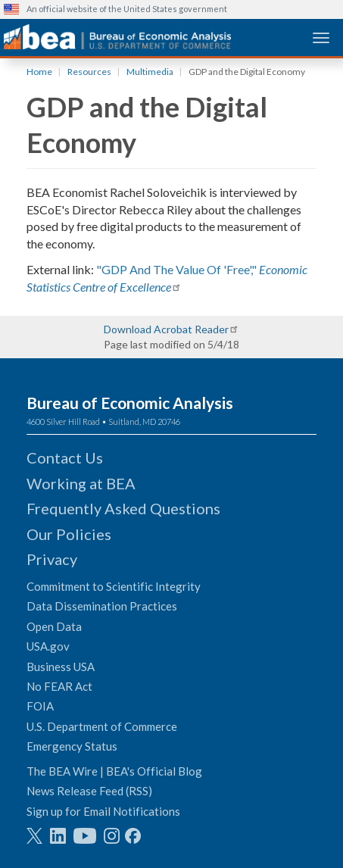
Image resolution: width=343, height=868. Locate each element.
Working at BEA (81, 483)
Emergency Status (72, 746)
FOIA (40, 706)
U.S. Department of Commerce (102, 726)
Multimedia (150, 72)
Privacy (52, 559)
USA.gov (48, 646)
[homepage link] (117, 37)
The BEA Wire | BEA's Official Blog (114, 771)
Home (39, 72)
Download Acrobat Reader (166, 329)
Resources (89, 72)
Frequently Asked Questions (123, 508)
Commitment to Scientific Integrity (114, 586)
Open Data (54, 626)
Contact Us (65, 457)
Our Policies (69, 534)
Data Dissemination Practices (102, 606)
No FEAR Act (59, 686)
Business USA (61, 667)
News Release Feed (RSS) (89, 791)
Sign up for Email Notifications (103, 811)
